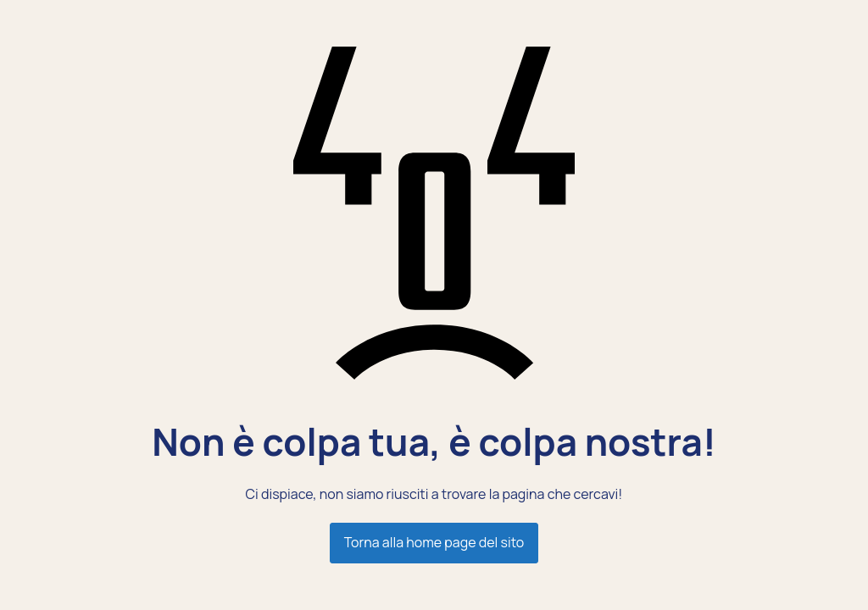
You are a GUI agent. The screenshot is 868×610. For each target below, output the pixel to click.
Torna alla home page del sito (434, 542)
